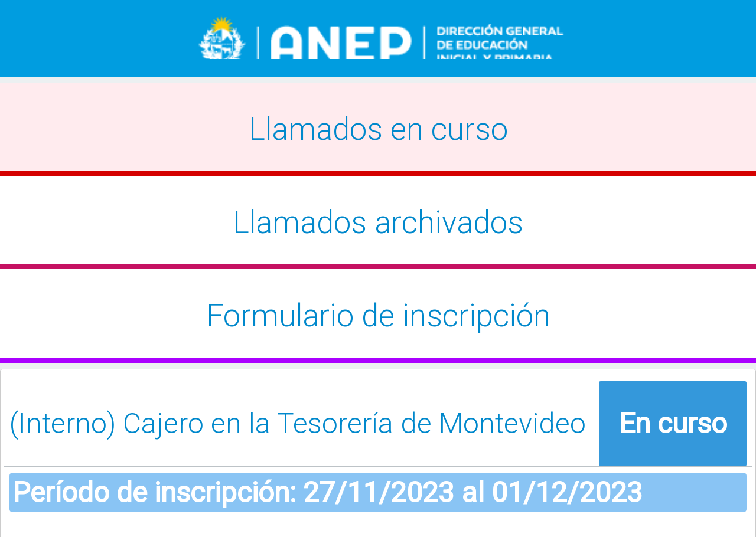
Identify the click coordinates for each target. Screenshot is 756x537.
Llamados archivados (378, 222)
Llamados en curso (378, 129)
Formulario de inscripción (378, 316)
